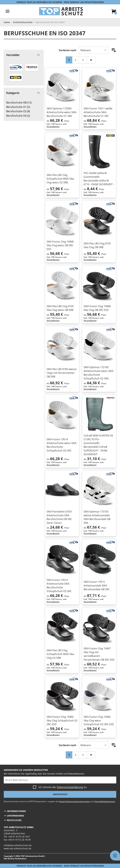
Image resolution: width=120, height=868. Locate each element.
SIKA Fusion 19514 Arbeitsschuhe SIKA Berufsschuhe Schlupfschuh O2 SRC (59, 586)
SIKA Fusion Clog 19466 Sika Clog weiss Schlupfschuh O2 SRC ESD (99, 721)
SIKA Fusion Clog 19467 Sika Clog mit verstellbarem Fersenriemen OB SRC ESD (99, 654)
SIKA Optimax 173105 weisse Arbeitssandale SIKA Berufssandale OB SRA (97, 517)
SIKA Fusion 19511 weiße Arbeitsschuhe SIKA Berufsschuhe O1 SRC (98, 112)
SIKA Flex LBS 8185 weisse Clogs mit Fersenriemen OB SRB (61, 373)
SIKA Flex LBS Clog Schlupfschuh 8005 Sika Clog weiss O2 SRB (60, 179)
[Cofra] (32, 67)
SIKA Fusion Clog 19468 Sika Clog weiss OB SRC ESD (60, 245)
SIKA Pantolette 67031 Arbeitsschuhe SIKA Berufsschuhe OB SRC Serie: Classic (59, 517)
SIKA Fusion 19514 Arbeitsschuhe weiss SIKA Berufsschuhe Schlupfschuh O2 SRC (61, 445)
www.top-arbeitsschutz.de (17, 848)
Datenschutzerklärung (70, 787)
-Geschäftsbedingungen (105, 801)
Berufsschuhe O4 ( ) (18, 116)
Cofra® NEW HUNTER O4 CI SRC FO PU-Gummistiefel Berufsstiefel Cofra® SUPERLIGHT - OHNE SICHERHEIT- (98, 445)
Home (7, 22)
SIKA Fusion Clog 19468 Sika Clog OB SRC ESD (97, 308)
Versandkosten (53, 126)
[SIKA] (16, 67)
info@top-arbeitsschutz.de (18, 845)
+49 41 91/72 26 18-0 (19, 837)
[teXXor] (16, 77)
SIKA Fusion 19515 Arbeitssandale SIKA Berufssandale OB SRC (97, 586)
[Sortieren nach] (94, 50)
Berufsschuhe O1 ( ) (18, 107)
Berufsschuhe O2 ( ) (18, 111)
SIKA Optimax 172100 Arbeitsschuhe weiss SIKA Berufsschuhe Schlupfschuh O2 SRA (99, 373)
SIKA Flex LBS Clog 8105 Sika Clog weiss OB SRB (60, 308)
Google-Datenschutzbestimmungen (75, 801)
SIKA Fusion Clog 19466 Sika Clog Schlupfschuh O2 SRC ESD (62, 721)
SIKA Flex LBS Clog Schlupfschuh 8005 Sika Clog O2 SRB (60, 654)
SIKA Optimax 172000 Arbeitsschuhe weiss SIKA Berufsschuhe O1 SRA (61, 112)
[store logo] (61, 11)
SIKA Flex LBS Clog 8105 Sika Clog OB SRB (97, 245)
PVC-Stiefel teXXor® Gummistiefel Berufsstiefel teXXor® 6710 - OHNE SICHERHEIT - (99, 179)
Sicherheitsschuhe (23, 22)
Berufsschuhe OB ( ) (19, 103)
